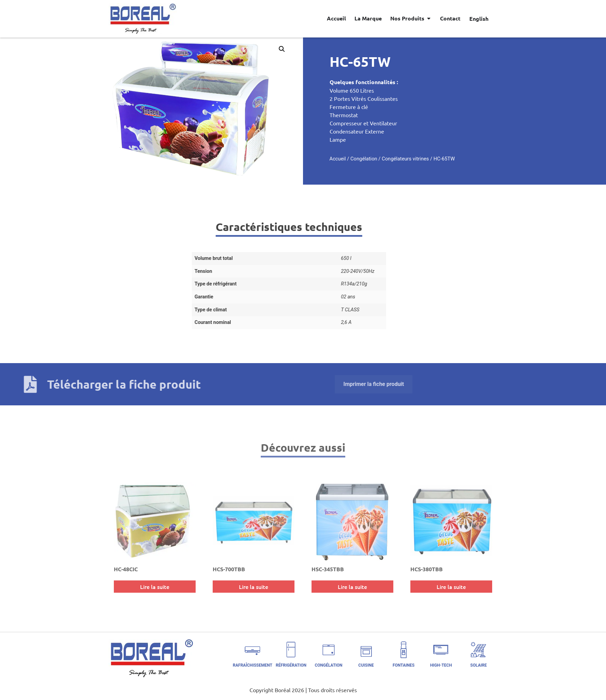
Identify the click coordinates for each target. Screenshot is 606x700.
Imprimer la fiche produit (150, 384)
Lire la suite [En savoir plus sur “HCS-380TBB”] (451, 587)
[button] (239, 49)
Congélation (407, 159)
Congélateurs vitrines (449, 159)
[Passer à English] (479, 18)
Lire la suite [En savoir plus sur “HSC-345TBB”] (352, 587)
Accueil (381, 159)
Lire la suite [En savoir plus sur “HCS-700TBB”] (254, 587)
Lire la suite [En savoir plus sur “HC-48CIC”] (155, 587)
